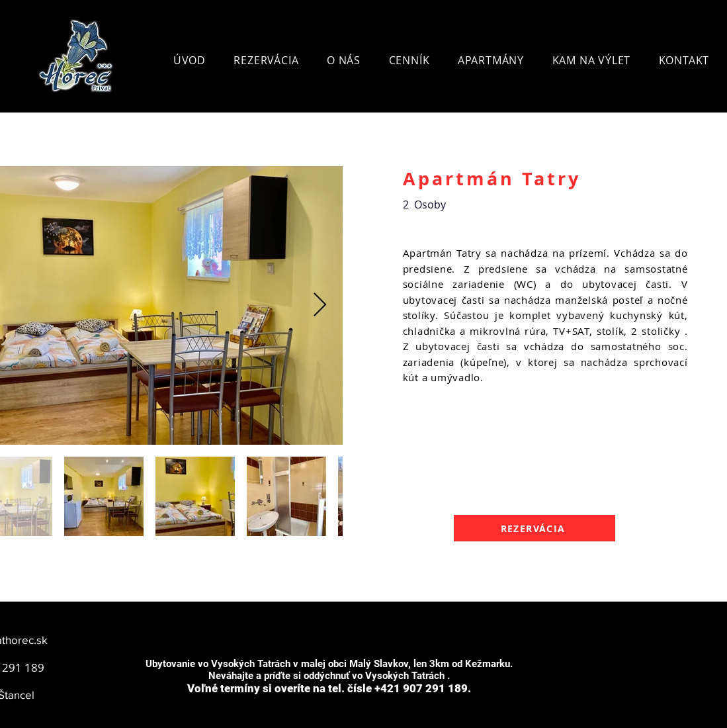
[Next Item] (320, 305)
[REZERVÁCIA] (535, 528)
